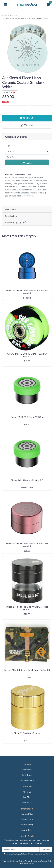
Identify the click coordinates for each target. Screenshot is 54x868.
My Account (27, 770)
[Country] (27, 151)
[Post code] (27, 157)
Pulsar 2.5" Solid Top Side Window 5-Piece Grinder (27, 608)
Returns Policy (27, 825)
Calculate (27, 163)
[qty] (27, 146)
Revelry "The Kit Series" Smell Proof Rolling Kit (27, 670)
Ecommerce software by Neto (41, 861)
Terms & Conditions (30, 854)
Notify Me (27, 118)
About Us (27, 792)
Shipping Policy (27, 780)
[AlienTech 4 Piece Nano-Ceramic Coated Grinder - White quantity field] (27, 111)
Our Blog (27, 797)
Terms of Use (27, 814)
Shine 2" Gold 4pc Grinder (27, 733)
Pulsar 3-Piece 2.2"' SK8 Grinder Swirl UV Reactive (27, 355)
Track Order (27, 775)
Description (10, 209)
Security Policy (27, 830)
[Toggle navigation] (5, 5)
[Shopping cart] (48, 5)
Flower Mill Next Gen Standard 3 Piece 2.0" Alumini (27, 545)
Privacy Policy (27, 819)
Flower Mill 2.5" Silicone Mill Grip (27, 417)
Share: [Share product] (9, 92)
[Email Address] (21, 850)
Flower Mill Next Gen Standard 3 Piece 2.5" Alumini (27, 292)
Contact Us (27, 802)
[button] (27, 125)
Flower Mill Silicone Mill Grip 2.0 (27, 480)
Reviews (16, 222)
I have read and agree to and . (27, 854)
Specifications (11, 216)
